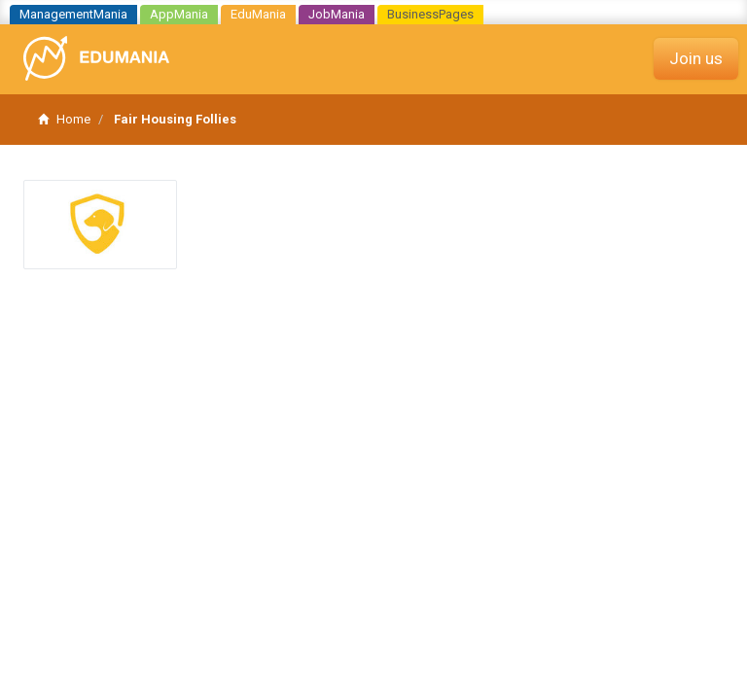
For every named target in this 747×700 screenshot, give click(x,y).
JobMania (337, 14)
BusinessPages (430, 14)
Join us (696, 58)
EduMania (258, 14)
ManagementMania (73, 14)
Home (64, 119)
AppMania (179, 14)
